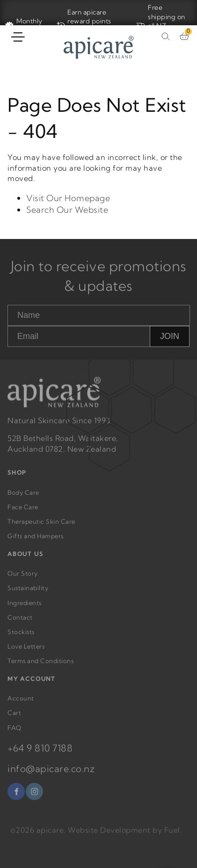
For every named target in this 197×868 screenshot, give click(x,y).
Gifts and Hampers (36, 543)
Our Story (23, 580)
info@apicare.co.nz (51, 775)
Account (21, 705)
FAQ (15, 734)
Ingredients (25, 609)
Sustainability (28, 595)
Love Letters (26, 653)
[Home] (99, 49)
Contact (20, 624)
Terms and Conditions (40, 668)
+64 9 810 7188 (40, 755)
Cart (14, 720)
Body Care (23, 499)
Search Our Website (67, 210)
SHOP (17, 480)
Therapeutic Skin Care (41, 528)
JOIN (170, 343)
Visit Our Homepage (68, 198)
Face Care (23, 514)
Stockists (21, 639)
